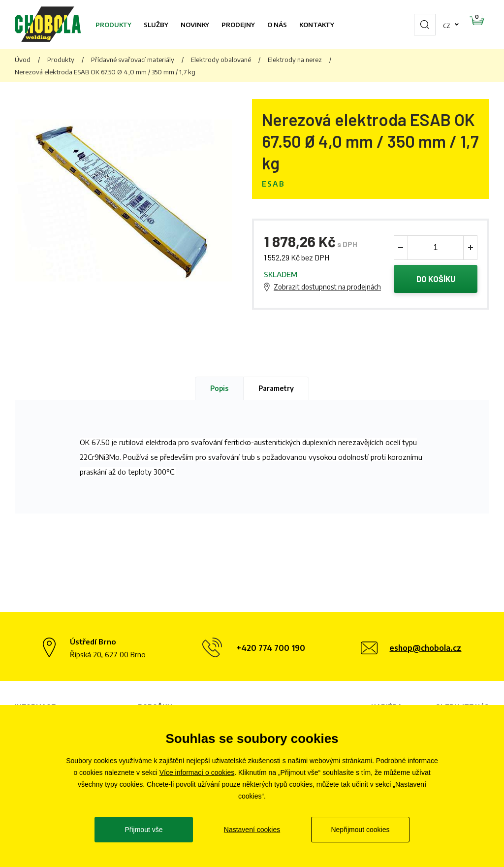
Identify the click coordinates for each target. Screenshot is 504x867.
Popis (219, 390)
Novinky (195, 25)
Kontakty (317, 25)
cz (415, 25)
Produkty (113, 25)
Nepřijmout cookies (360, 830)
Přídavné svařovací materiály (133, 60)
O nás (277, 25)
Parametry (276, 390)
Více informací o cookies (197, 772)
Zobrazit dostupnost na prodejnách (327, 288)
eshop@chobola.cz (425, 650)
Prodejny (238, 25)
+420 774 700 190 (271, 650)
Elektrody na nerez (295, 60)
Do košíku (436, 280)
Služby (156, 25)
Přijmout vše (143, 830)
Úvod (23, 60)
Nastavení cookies (252, 830)
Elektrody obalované (221, 60)
